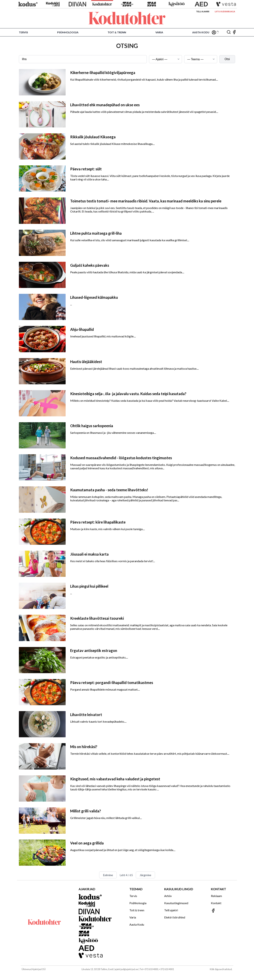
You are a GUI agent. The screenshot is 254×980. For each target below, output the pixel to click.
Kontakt (216, 903)
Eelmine (108, 875)
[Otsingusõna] (83, 59)
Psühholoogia (68, 32)
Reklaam (216, 896)
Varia (159, 32)
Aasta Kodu (201, 32)
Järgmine (145, 875)
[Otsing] (229, 32)
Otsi (227, 59)
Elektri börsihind (175, 917)
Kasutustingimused (176, 903)
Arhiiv (168, 896)
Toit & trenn (117, 32)
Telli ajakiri (203, 11)
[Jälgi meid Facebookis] (234, 32)
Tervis (23, 32)
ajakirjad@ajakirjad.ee (126, 969)
